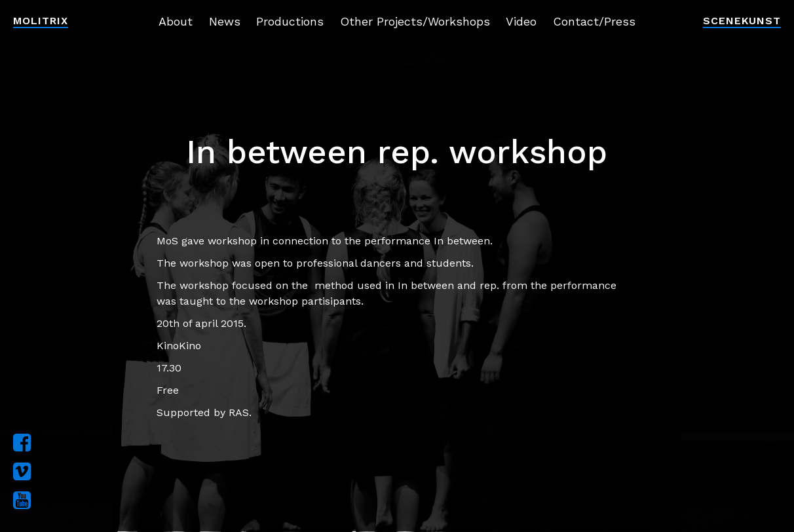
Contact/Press (594, 21)
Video (521, 21)
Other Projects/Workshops (415, 21)
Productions (290, 21)
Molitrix (41, 21)
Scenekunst (742, 21)
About (176, 21)
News (225, 21)
